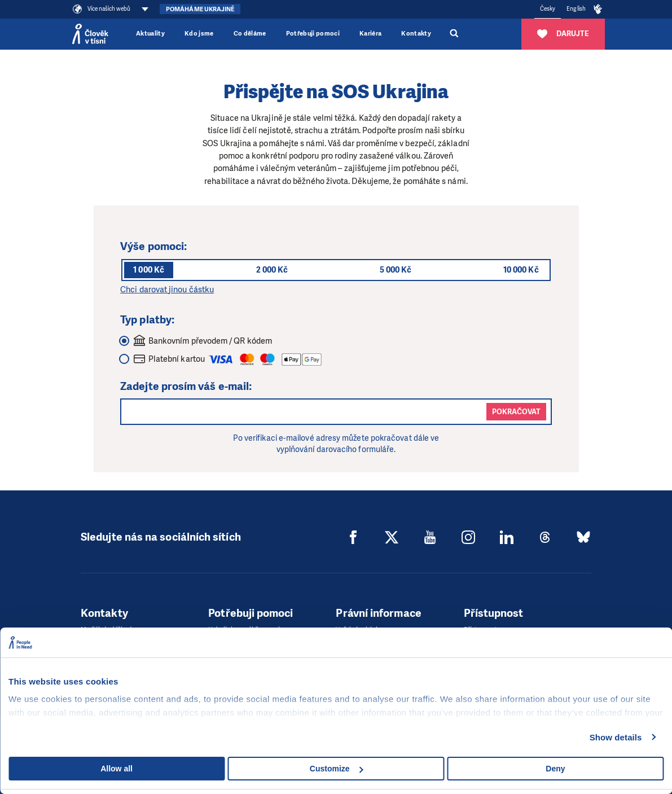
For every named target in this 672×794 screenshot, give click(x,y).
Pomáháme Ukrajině (200, 9)
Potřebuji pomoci (313, 34)
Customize (337, 769)
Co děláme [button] (250, 34)
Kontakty (416, 34)
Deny (555, 769)
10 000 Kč (521, 270)
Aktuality (150, 34)
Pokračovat (516, 412)
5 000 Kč (396, 270)
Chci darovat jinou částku (167, 289)
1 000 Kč (149, 270)
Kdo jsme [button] (199, 34)
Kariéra (370, 34)
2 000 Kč (272, 270)
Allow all (117, 769)
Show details (616, 737)
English (576, 9)
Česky (548, 9)
